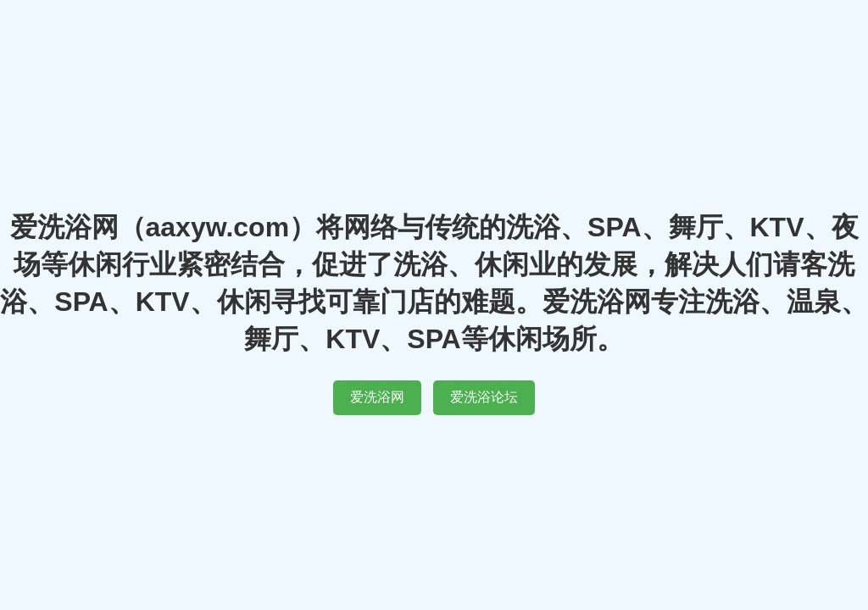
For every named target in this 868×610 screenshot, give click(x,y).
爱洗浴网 (377, 397)
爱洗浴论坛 (484, 397)
